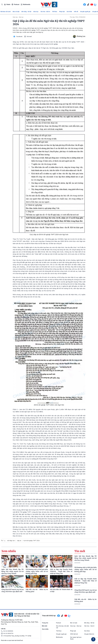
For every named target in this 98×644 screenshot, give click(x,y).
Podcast (15, 4)
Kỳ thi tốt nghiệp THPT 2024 (32, 541)
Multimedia (26, 5)
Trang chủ (45, 623)
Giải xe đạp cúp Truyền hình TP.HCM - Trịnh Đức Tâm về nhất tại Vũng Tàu (86, 581)
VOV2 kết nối (74, 634)
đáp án (19, 541)
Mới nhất (45, 626)
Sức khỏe (69, 12)
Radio (7, 5)
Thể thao (55, 12)
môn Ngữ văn (11, 541)
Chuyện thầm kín (89, 634)
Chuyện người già (85, 12)
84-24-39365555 (8, 631)
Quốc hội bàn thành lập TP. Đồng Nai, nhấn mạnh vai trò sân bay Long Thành (86, 558)
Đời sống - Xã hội (26, 12)
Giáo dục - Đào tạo (18, 17)
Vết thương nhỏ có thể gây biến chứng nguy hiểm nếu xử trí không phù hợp (86, 569)
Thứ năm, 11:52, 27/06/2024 (78, 17)
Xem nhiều (45, 629)
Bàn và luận (16, 12)
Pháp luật (62, 12)
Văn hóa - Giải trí (45, 12)
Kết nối (76, 12)
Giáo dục (36, 12)
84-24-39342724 (8, 633)
